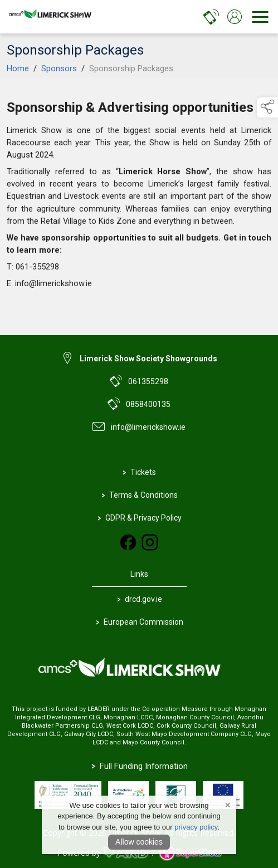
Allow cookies (139, 842)
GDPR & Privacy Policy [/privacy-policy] (139, 518)
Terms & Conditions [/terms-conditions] (139, 495)
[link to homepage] (53, 17)
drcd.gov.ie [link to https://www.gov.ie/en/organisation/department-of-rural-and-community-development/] (139, 599)
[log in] (235, 17)
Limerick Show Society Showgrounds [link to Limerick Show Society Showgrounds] (148, 359)
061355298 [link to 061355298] (148, 381)
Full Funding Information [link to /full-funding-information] (139, 766)
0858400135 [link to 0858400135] (148, 404)
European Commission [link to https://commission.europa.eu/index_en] (139, 622)
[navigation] (260, 17)
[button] (267, 107)
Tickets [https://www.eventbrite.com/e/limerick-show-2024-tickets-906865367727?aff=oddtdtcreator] (139, 472)
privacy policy (196, 827)
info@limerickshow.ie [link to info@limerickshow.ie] (148, 427)
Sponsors (59, 88)
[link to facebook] (128, 542)
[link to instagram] (150, 542)
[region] (139, 200)
